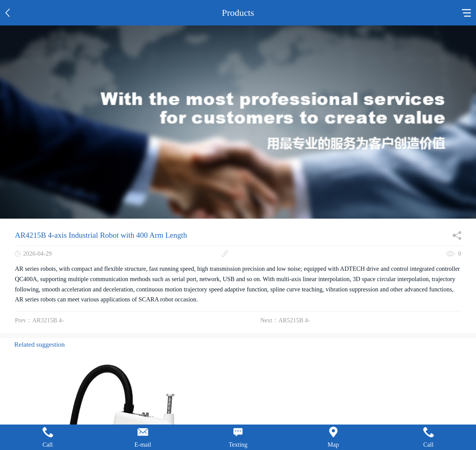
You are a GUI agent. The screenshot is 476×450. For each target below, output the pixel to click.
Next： (285, 320)
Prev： (39, 320)
